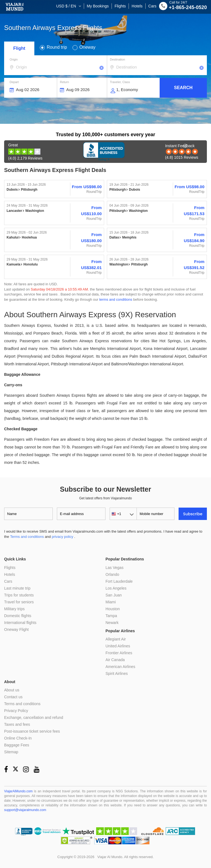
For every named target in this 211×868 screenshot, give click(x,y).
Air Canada (115, 660)
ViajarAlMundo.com (18, 791)
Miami (111, 602)
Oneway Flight (16, 629)
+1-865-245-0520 (183, 7)
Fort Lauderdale (119, 581)
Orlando (112, 574)
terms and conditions (116, 299)
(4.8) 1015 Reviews (182, 152)
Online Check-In (18, 738)
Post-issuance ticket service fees (32, 731)
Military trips (14, 609)
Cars (152, 6)
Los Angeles (116, 588)
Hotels (137, 6)
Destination (117, 59)
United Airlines (118, 646)
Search (183, 88)
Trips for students (19, 595)
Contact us (13, 697)
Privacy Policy (16, 711)
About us (12, 690)
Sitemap (11, 752)
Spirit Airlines (117, 673)
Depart (14, 82)
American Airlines (120, 667)
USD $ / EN (66, 6)
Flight (19, 48)
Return (64, 82)
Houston (113, 609)
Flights (120, 6)
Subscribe (193, 514)
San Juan (114, 595)
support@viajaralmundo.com (25, 810)
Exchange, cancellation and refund (34, 718)
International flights (20, 623)
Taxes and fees (17, 724)
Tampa (111, 616)
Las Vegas (114, 568)
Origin (14, 59)
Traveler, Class (120, 82)
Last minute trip (17, 588)
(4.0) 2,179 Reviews (25, 152)
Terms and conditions (27, 537)
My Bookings (98, 6)
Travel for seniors (19, 602)
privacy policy (62, 537)
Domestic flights (18, 616)
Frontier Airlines (119, 653)
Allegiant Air (116, 639)
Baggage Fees (17, 745)
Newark (112, 623)
